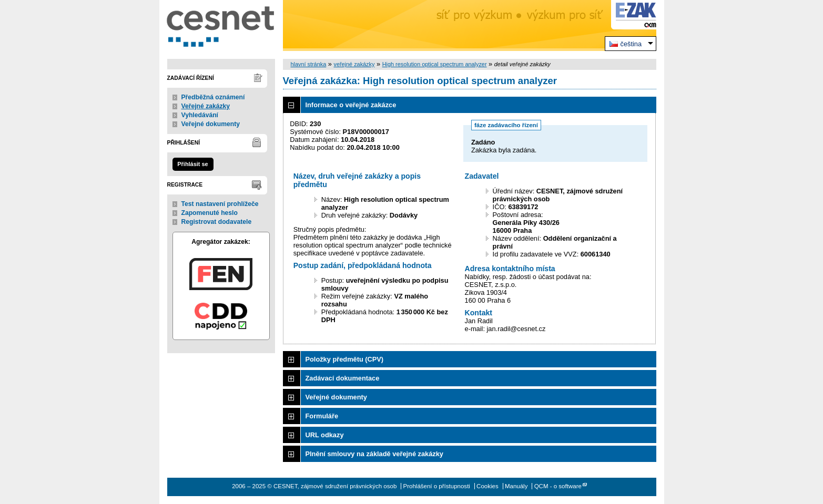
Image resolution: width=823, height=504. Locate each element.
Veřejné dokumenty (211, 124)
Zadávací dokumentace (343, 378)
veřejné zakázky (354, 64)
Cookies (487, 486)
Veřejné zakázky (206, 106)
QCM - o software (558, 486)
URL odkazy (325, 435)
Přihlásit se (192, 164)
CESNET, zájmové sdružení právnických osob (221, 25)
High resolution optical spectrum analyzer (435, 64)
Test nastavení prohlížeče (220, 204)
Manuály (516, 486)
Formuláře (322, 416)
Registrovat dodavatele (217, 222)
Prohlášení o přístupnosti (437, 486)
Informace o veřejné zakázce (351, 105)
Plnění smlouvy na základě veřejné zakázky (374, 454)
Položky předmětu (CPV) (345, 359)
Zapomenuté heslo (210, 213)
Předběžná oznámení (213, 97)
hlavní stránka (309, 64)
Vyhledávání (200, 115)
